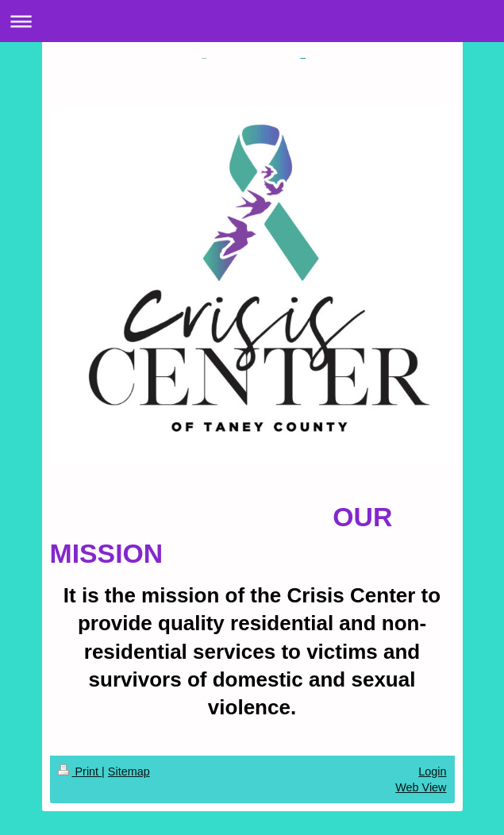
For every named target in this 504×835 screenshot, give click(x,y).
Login (432, 772)
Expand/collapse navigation (252, 21)
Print (80, 772)
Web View (421, 787)
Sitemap (129, 772)
